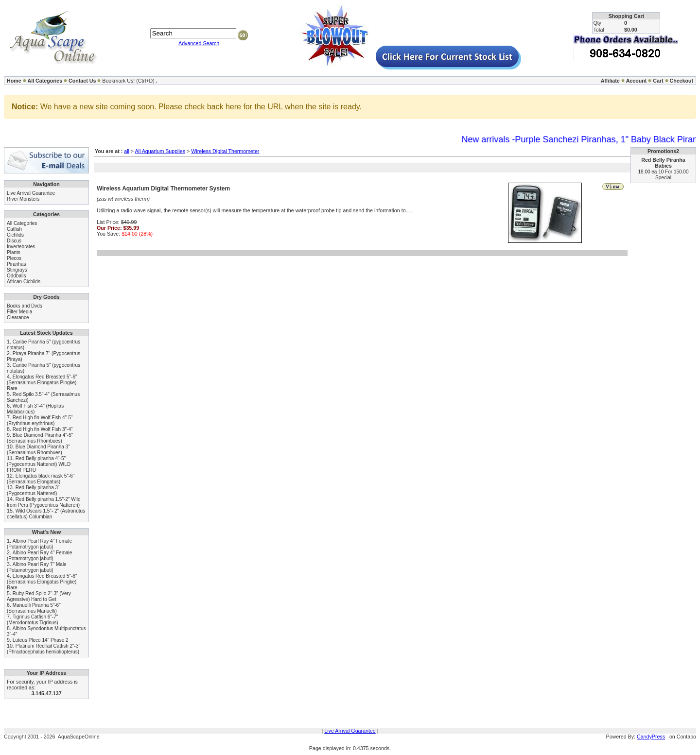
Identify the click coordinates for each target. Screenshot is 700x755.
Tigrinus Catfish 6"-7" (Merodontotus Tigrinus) (33, 620)
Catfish (14, 229)
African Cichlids (24, 282)
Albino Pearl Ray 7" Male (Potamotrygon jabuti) (37, 567)
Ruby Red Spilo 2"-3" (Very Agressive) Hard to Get (39, 596)
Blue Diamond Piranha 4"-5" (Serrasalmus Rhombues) (40, 438)
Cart (658, 81)
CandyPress (651, 737)
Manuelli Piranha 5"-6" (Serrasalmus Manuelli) (34, 608)
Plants (14, 252)
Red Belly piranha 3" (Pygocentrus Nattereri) (33, 490)
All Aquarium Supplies (160, 151)
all (127, 151)
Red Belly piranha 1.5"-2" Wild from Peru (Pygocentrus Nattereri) (44, 502)
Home (14, 81)
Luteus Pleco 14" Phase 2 (41, 640)
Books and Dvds (25, 306)
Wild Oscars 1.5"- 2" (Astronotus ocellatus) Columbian (46, 514)
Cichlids (15, 235)
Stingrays (17, 270)
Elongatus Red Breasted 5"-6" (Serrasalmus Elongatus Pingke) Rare (42, 383)
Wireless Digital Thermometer (225, 151)
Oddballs (16, 276)
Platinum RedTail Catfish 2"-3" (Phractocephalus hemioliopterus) (44, 649)
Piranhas (16, 264)
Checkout (681, 81)
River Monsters (23, 199)
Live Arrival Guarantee (31, 193)
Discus (14, 241)
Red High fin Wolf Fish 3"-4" (43, 429)
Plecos (14, 258)
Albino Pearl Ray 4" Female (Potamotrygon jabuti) (39, 544)
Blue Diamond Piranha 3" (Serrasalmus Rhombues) (38, 450)
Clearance (18, 317)
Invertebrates (21, 247)
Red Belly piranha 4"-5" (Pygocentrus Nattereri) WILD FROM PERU (39, 464)
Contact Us (82, 81)
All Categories (45, 81)
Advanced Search (199, 43)
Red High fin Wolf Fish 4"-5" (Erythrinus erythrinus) (40, 420)
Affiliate (610, 81)
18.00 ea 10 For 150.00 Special (664, 175)
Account (637, 81)
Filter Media (19, 312)
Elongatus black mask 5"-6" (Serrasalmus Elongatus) (41, 479)
